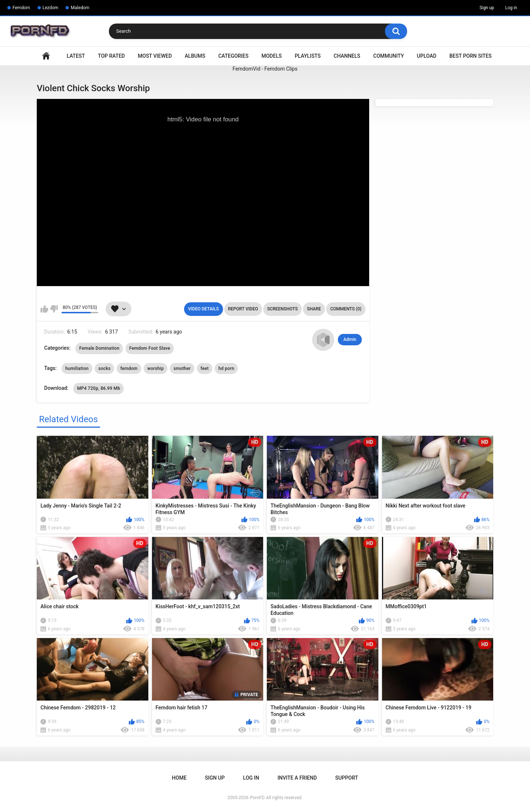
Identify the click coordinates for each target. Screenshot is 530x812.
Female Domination (99, 348)
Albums (195, 56)
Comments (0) (346, 309)
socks (104, 368)
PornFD (257, 798)
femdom (129, 368)
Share (314, 309)
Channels (347, 56)
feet (205, 368)
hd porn (226, 368)
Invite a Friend (297, 778)
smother (182, 368)
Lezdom (51, 8)
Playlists (308, 56)
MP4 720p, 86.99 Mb (98, 388)
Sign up (487, 8)
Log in (511, 8)
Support (347, 778)
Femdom (21, 8)
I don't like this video (54, 309)
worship (156, 368)
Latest (76, 56)
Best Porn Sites (471, 56)
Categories (233, 56)
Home (46, 56)
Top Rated (111, 56)
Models (271, 56)
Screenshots (282, 309)
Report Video (243, 309)
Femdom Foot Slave (150, 348)
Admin (350, 339)
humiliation (77, 368)
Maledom (80, 8)
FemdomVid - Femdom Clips (265, 69)
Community (388, 56)
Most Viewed (155, 56)
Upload (427, 56)
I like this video (44, 309)
